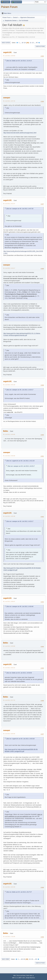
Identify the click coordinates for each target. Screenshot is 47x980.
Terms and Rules (21, 976)
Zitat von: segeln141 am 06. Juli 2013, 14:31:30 (20, 461)
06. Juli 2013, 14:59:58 (9, 646)
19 (25, 43)
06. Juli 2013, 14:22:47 (9, 204)
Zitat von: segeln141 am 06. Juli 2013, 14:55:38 (20, 739)
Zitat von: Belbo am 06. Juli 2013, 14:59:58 (19, 673)
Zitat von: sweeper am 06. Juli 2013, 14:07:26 (20, 209)
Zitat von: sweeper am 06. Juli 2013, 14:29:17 (20, 390)
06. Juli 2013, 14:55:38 (9, 516)
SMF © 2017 (22, 978)
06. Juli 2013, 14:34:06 (9, 434)
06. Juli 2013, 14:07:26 (9, 101)
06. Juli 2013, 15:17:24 (9, 700)
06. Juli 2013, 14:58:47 (9, 602)
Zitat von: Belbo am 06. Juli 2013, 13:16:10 (19, 61)
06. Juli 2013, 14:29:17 (9, 268)
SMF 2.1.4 (15, 978)
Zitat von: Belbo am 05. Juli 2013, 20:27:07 (19, 892)
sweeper (7, 98)
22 (33, 43)
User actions (40, 46)
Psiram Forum (9, 7)
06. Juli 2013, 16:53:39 (9, 887)
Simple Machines (30, 978)
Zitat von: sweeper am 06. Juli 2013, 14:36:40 (20, 607)
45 (37, 43)
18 (23, 43)
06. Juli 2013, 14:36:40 (9, 456)
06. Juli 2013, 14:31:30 (9, 385)
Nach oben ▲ (30, 976)
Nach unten (6, 43)
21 (31, 43)
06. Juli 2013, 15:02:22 (9, 668)
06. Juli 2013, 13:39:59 (9, 56)
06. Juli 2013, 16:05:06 (9, 734)
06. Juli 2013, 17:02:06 (9, 937)
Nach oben (6, 959)
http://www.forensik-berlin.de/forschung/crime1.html (20, 133)
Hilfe (15, 976)
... (21, 43)
